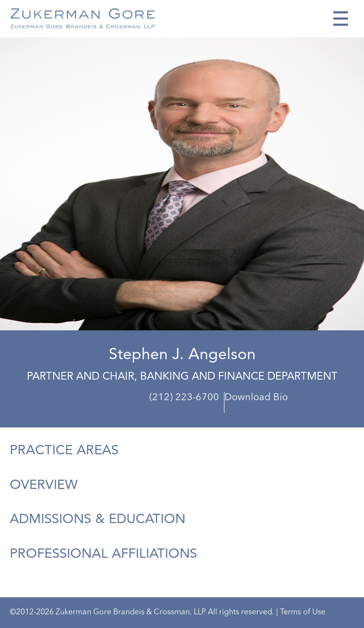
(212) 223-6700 (184, 398)
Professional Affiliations (103, 554)
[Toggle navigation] (341, 19)
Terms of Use (303, 612)
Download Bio (256, 398)
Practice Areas (64, 451)
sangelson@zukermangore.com (300, 406)
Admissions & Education (98, 520)
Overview (44, 486)
